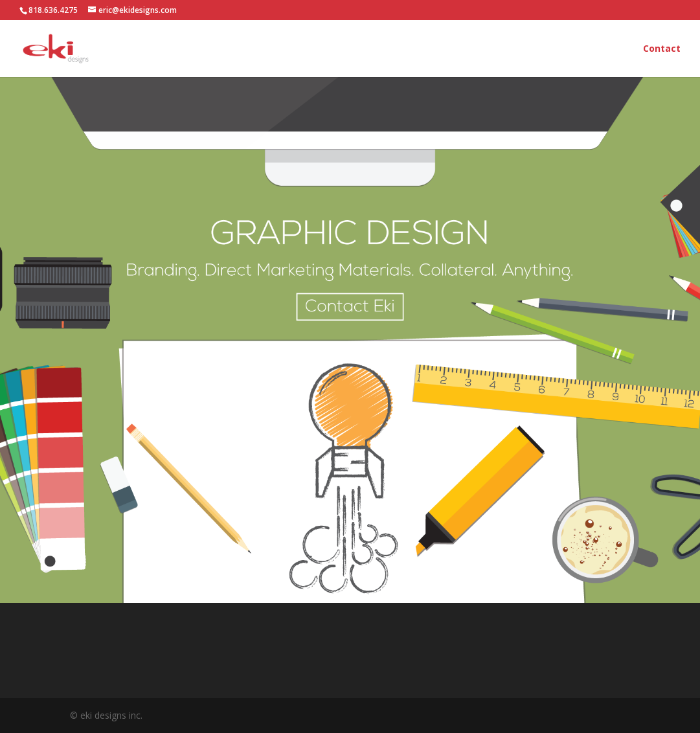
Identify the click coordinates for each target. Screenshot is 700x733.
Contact (662, 49)
